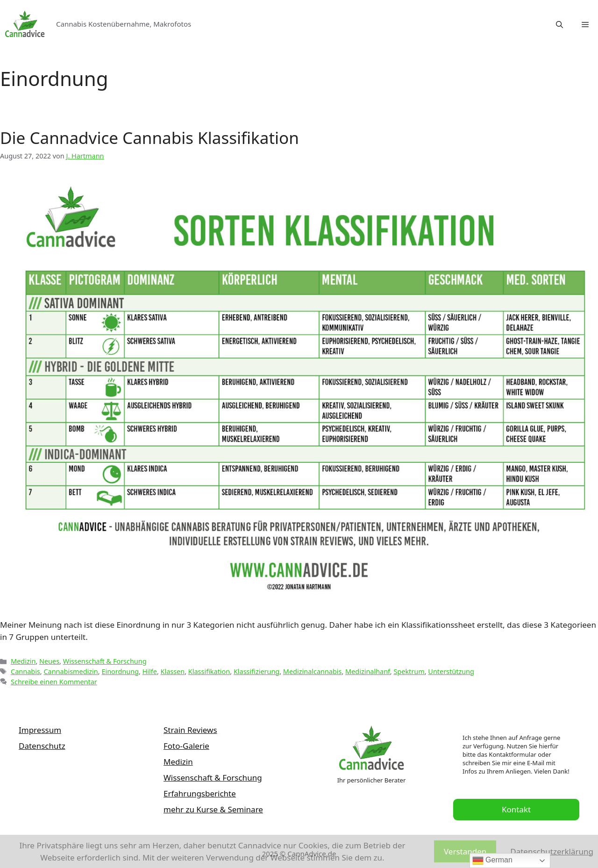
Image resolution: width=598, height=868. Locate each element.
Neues (49, 661)
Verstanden (465, 851)
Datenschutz (42, 746)
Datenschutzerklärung (552, 851)
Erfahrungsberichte (200, 793)
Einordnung (120, 671)
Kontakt (516, 809)
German (492, 861)
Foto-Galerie (186, 746)
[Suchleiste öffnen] (559, 24)
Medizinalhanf (368, 671)
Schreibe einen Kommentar (54, 682)
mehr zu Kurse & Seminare (213, 809)
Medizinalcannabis (313, 671)
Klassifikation (209, 671)
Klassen (173, 671)
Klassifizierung (256, 671)
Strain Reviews (190, 730)
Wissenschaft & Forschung (105, 661)
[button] (585, 24)
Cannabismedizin (71, 671)
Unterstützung (451, 671)
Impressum (40, 730)
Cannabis (25, 671)
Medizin (23, 661)
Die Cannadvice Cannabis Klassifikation (149, 138)
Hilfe (150, 671)
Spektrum (409, 671)
